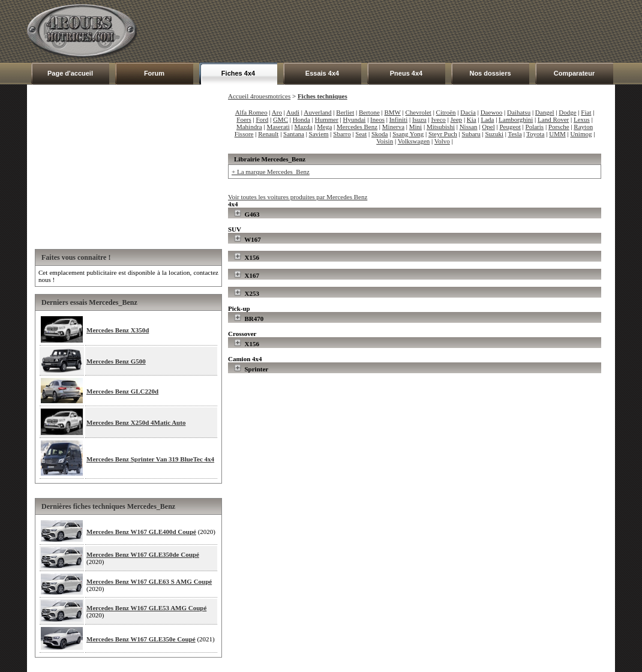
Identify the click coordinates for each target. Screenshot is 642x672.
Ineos (377, 119)
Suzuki (494, 134)
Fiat (586, 112)
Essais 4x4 (322, 73)
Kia (472, 119)
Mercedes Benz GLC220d (122, 391)
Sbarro (342, 134)
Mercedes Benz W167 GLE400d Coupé (141, 532)
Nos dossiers (490, 73)
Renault (268, 134)
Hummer (327, 119)
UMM (557, 134)
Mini (415, 127)
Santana (294, 134)
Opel (488, 127)
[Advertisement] (397, 31)
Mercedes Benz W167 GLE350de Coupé (143, 554)
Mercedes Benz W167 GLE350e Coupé (141, 639)
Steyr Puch (443, 134)
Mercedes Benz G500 (116, 361)
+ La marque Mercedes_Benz (271, 172)
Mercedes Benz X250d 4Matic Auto (136, 422)
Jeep (457, 119)
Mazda (304, 127)
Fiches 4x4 (238, 73)
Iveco (438, 119)
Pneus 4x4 (406, 73)
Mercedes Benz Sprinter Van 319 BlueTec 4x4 (150, 459)
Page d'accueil (70, 73)
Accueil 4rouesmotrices (259, 96)
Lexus (582, 119)
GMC (280, 119)
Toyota (535, 134)
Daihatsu (519, 112)
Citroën (446, 112)
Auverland (317, 112)
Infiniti (399, 119)
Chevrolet (418, 112)
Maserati (278, 127)
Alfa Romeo (251, 112)
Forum (154, 73)
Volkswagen (414, 141)
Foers (244, 119)
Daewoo (492, 112)
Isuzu (419, 119)
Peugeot (510, 127)
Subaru (471, 134)
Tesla (515, 134)
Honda (301, 119)
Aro (277, 112)
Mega (324, 127)
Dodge (567, 112)
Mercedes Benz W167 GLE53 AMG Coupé (146, 608)
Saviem (319, 134)
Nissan (469, 127)
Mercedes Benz (357, 127)
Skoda (380, 134)
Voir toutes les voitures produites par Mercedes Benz (298, 197)
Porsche (559, 127)
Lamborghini (516, 119)
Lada (487, 119)
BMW (393, 112)
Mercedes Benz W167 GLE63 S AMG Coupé (149, 581)
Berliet (345, 112)
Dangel (545, 112)
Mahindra (249, 127)
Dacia (468, 112)
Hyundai (355, 119)
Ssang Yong (408, 134)
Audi (293, 112)
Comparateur (574, 73)
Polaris (535, 127)
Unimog (581, 134)
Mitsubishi (441, 127)
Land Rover (553, 119)
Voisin (385, 141)
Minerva (393, 127)
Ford (262, 119)
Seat (361, 134)
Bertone (369, 112)
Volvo (442, 141)
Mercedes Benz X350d (118, 330)
